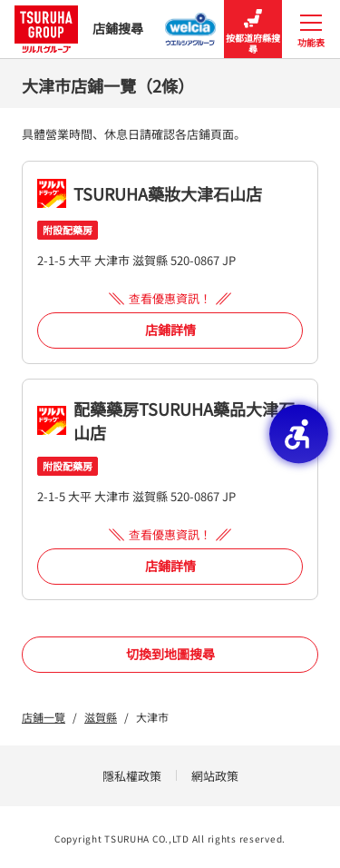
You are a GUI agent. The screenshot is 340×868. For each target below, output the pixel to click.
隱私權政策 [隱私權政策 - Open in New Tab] (132, 776)
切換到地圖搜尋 (170, 654)
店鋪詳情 (170, 330)
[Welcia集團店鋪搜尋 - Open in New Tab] (191, 24)
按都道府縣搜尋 (253, 30)
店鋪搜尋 (79, 29)
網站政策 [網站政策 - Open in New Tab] (215, 776)
